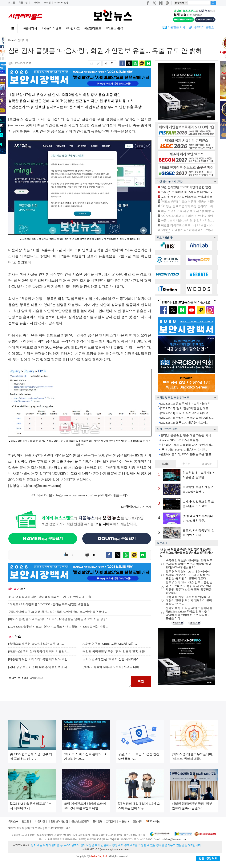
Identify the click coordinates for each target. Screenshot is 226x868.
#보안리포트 (93, 28)
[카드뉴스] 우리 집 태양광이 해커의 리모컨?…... (40, 651)
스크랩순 (207, 464)
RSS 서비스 (154, 821)
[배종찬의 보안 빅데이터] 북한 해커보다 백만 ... (39, 659)
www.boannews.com (78, 495)
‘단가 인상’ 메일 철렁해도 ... (186, 408)
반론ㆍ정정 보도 (208, 859)
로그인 (12, 2)
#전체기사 (30, 28)
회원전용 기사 (176, 27)
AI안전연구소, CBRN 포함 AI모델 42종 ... (110, 644)
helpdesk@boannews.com (174, 839)
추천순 (186, 464)
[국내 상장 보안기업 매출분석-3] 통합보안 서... (39, 667)
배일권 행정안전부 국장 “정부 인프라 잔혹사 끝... (115, 651)
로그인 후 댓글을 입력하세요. (70, 681)
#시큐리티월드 (52, 28)
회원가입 (23, 2)
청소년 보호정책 (80, 821)
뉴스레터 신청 (61, 2)
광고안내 (26, 821)
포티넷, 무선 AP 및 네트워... (186, 413)
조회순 (166, 464)
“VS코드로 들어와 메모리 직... (187, 418)
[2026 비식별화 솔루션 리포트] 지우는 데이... (112, 667)
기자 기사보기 (136, 507)
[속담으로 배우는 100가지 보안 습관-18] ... (36, 644)
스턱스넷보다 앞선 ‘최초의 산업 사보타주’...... (113, 659)
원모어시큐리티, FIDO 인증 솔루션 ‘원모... (187, 454)
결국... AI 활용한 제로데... (184, 423)
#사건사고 (73, 28)
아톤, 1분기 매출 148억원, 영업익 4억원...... (188, 221)
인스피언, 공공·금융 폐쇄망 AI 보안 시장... (187, 445)
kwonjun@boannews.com (115, 849)
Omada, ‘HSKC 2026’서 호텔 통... (181, 440)
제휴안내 (124, 821)
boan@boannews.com (44, 486)
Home (11, 40)
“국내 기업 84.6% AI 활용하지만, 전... (184, 450)
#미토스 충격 (115, 28)
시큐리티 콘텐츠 (204, 27)
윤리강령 (98, 821)
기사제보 (36, 2)
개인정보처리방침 (58, 821)
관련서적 (137, 821)
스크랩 (47, 2)
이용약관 (40, 821)
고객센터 (111, 821)
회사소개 (13, 821)
